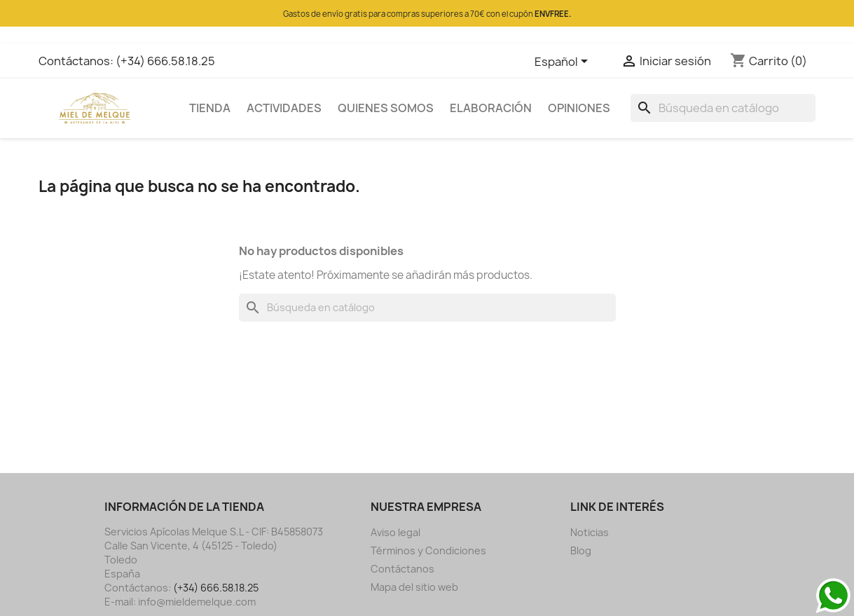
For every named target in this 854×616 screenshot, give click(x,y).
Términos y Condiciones (428, 550)
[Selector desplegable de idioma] (564, 62)
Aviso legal (395, 532)
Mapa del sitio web (414, 587)
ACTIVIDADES (284, 108)
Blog (581, 550)
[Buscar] (723, 108)
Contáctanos (402, 569)
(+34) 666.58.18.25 (165, 61)
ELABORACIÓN (491, 108)
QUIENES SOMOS (386, 108)
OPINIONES (579, 108)
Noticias (590, 532)
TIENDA (210, 108)
